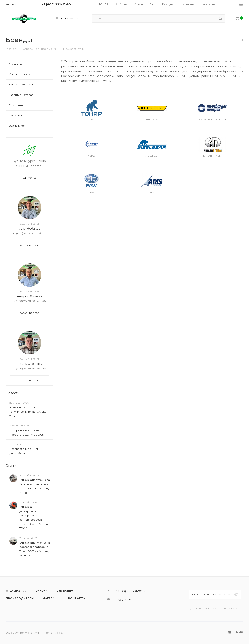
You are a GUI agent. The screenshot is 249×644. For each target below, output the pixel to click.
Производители (20, 598)
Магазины (51, 598)
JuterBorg (152, 120)
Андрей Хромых (30, 296)
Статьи (11, 466)
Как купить (66, 591)
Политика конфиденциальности (216, 608)
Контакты (77, 598)
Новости (13, 393)
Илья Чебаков (30, 229)
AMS (152, 192)
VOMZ (91, 156)
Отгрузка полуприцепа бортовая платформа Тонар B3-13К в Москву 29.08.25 (35, 549)
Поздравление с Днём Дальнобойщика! (24, 451)
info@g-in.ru (122, 599)
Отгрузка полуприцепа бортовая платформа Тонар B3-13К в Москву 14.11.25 (35, 486)
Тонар (91, 120)
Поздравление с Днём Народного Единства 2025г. (27, 432)
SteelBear (152, 156)
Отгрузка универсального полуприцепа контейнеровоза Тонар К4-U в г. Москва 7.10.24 (34, 518)
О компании (16, 591)
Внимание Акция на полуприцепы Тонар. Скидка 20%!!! (28, 412)
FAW (91, 192)
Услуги (42, 591)
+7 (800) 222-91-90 (128, 591)
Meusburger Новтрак (212, 120)
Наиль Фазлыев (30, 364)
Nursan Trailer (212, 156)
